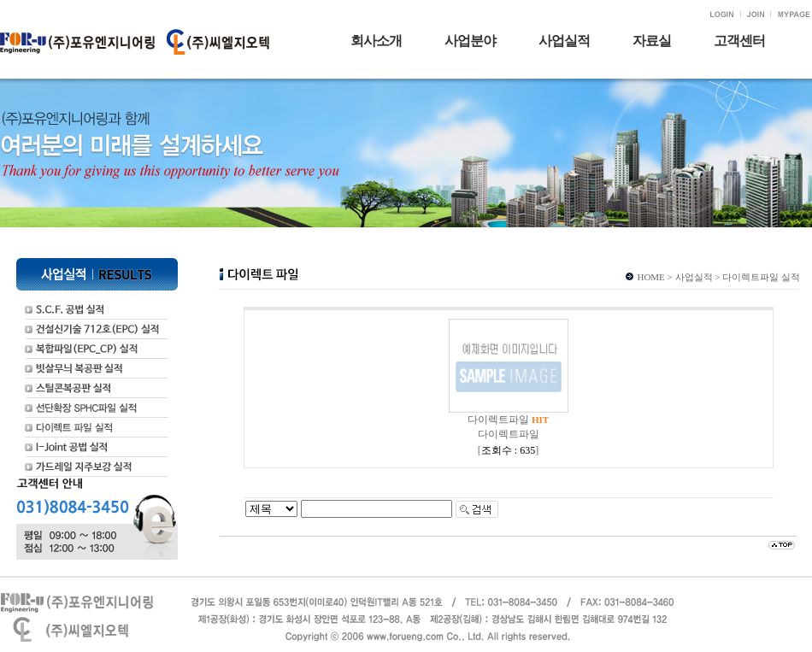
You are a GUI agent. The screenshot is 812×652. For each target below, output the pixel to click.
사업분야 (470, 41)
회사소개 (376, 41)
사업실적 (564, 41)
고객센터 (739, 41)
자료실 (652, 41)
